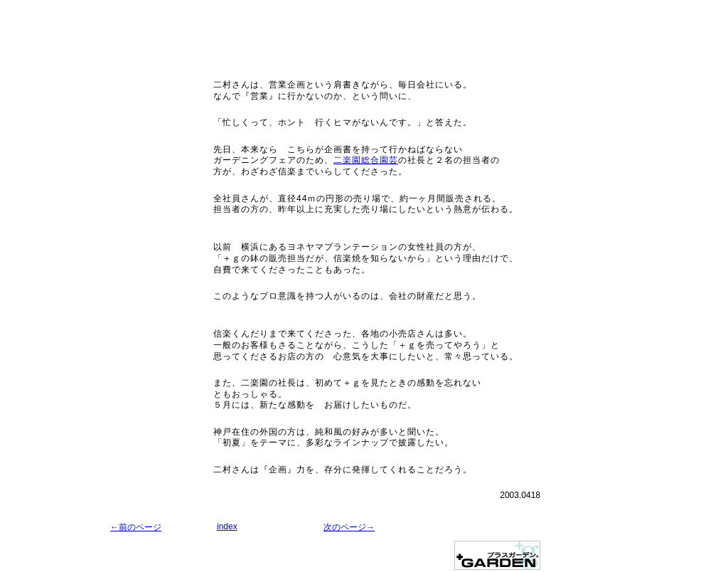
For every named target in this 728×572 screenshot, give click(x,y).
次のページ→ (349, 527)
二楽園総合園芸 (366, 160)
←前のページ (136, 527)
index (227, 526)
